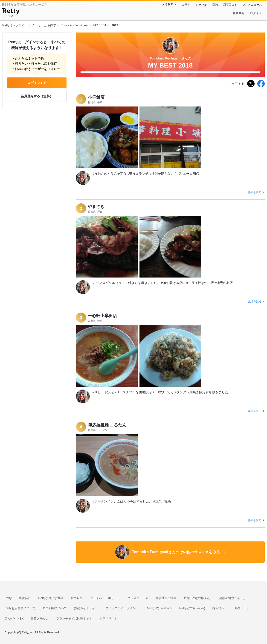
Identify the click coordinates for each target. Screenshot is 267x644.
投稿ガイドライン (86, 608)
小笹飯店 (96, 97)
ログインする (37, 83)
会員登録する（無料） (37, 96)
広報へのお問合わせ (197, 598)
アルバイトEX (14, 619)
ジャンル (201, 5)
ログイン (256, 13)
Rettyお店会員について (20, 608)
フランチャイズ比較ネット (74, 619)
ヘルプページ (241, 608)
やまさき (96, 207)
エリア (186, 5)
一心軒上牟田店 (102, 316)
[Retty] (11, 12)
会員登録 (238, 13)
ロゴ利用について (55, 608)
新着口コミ (230, 5)
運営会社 (25, 598)
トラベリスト (108, 619)
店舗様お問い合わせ (232, 598)
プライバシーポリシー (105, 598)
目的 (215, 5)
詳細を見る (255, 192)
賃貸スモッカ (40, 619)
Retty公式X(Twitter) (192, 608)
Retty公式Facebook (159, 608)
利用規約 (77, 598)
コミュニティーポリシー (122, 608)
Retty (8, 598)
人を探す (168, 4)
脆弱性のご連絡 (166, 598)
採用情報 (218, 608)
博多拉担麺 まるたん (107, 425)
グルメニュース (252, 5)
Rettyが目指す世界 (51, 598)
